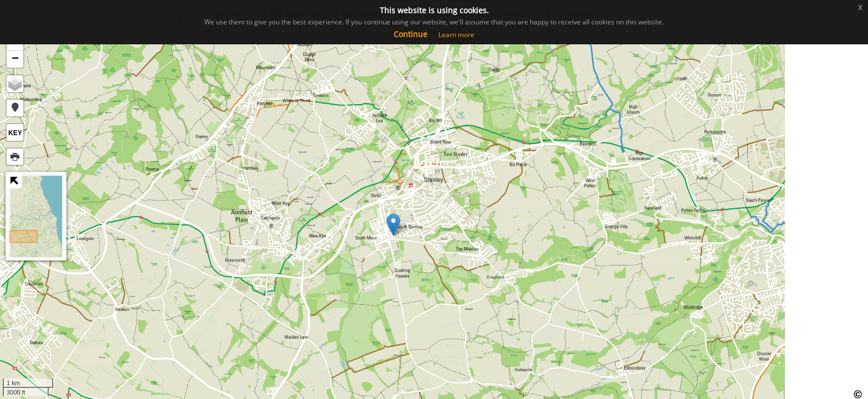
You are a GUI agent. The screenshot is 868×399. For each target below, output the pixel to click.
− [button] (15, 59)
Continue (410, 34)
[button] (15, 108)
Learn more (456, 35)
